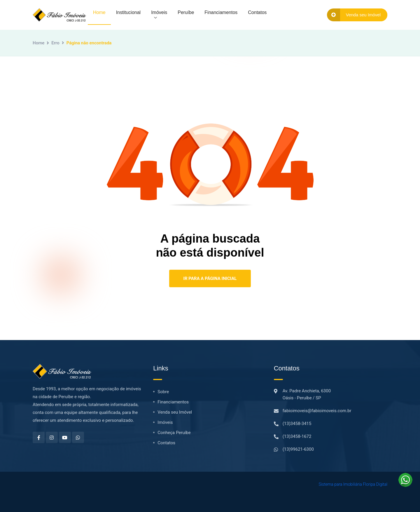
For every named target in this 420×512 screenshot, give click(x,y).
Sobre (163, 392)
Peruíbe (186, 12)
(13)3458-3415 (297, 424)
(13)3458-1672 (297, 436)
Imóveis (159, 12)
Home (99, 12)
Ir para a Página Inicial (210, 278)
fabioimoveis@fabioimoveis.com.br (317, 411)
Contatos (257, 12)
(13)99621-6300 (298, 449)
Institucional (128, 12)
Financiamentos (221, 12)
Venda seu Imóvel (175, 412)
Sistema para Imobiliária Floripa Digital (353, 484)
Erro (55, 43)
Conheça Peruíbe (174, 433)
